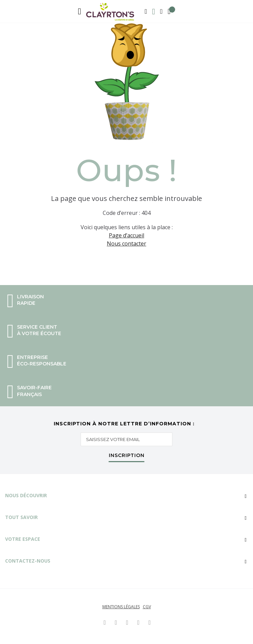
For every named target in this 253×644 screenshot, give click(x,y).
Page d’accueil (126, 235)
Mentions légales (121, 607)
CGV (147, 607)
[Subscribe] (127, 457)
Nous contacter (126, 244)
